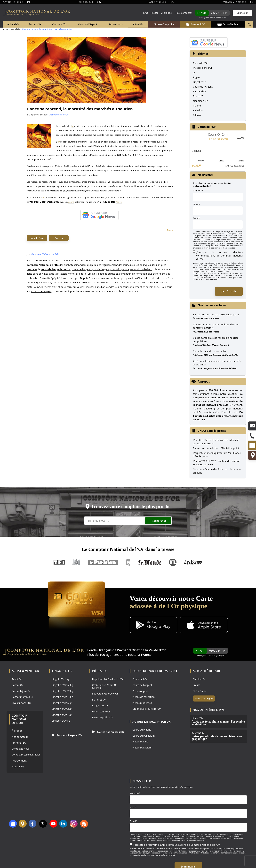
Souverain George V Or (105, 694)
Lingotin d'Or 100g (62, 697)
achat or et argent (41, 291)
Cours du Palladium (144, 736)
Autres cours (116, 24)
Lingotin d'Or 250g (62, 691)
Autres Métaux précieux (152, 722)
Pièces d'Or (101, 671)
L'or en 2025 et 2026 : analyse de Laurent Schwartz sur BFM (216, 463)
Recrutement (19, 761)
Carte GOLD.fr (228, 24)
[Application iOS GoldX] (204, 625)
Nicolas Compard (220, 345)
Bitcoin (197, 115)
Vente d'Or (157, 650)
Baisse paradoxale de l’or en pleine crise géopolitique (216, 339)
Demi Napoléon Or (103, 717)
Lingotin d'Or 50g (62, 703)
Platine (197, 106)
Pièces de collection (144, 697)
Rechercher (159, 521)
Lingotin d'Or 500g (62, 685)
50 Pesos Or (99, 700)
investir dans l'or (95, 287)
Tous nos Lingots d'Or (67, 735)
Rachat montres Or (23, 697)
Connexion (242, 13)
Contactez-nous (21, 749)
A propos (204, 381)
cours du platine (120, 269)
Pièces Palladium (142, 748)
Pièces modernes (142, 703)
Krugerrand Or (101, 706)
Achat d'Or (13, 24)
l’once (119, 202)
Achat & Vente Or (25, 671)
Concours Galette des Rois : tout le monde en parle (217, 471)
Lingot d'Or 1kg (61, 679)
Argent (197, 77)
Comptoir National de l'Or (58, 115)
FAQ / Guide (200, 691)
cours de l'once (37, 238)
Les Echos (193, 562)
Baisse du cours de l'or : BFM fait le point (216, 448)
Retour (170, 230)
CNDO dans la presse (212, 431)
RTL (173, 562)
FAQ (146, 13)
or (73, 126)
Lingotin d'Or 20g (62, 709)
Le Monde (150, 562)
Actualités (138, 24)
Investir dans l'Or (203, 68)
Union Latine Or (101, 712)
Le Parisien (103, 562)
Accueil (6, 29)
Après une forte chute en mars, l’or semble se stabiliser (217, 363)
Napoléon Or (200, 101)
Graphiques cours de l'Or (147, 709)
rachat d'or (50, 287)
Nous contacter (183, 13)
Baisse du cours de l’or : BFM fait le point (216, 314)
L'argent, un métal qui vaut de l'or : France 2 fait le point (217, 455)
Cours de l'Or (59, 24)
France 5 (128, 562)
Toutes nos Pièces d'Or (108, 732)
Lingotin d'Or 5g (61, 721)
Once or (59, 238)
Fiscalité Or (199, 679)
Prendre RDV (196, 24)
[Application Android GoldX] (153, 625)
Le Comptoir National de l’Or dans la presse (128, 549)
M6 (76, 562)
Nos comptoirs (20, 737)
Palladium (199, 110)
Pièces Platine (140, 742)
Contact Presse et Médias (26, 755)
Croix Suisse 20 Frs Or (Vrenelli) (105, 686)
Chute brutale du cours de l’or (210, 351)
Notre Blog (18, 766)
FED (89, 274)
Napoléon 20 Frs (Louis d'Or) (108, 679)
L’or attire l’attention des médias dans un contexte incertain (216, 326)
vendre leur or (114, 287)
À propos (166, 13)
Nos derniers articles (212, 305)
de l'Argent (168, 671)
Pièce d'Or (199, 96)
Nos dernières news (209, 710)
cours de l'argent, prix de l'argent (90, 269)
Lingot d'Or (199, 82)
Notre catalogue (204, 698)
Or (194, 72)
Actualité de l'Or (206, 671)
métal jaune (33, 287)
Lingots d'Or (62, 671)
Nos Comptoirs (164, 24)
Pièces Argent (140, 691)
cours (71, 202)
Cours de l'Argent (88, 24)
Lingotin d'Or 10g (62, 715)
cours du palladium (141, 269)
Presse (155, 13)
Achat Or (17, 679)
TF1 (60, 562)
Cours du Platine (142, 730)
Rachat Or (17, 685)
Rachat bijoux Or (21, 691)
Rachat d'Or (35, 24)
